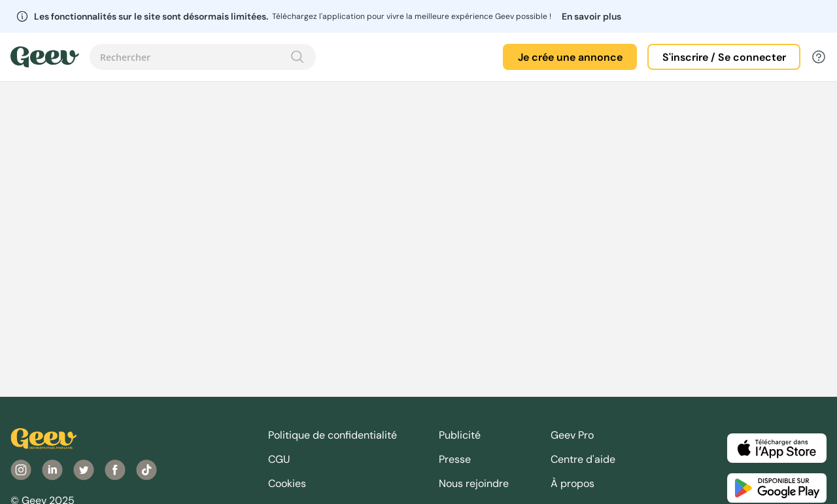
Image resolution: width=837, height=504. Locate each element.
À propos (572, 483)
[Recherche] (298, 57)
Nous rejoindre (474, 483)
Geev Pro (572, 435)
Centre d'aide (583, 459)
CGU (279, 459)
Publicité (460, 435)
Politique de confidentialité (333, 435)
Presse (455, 459)
